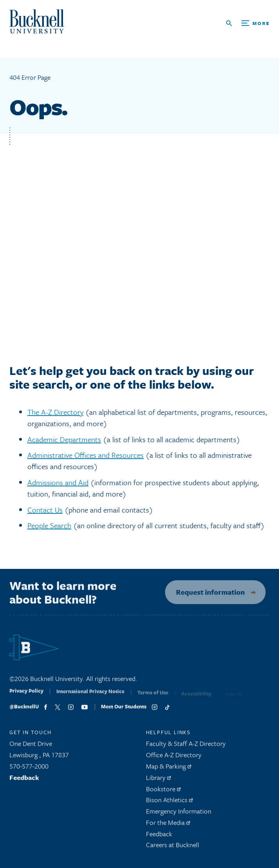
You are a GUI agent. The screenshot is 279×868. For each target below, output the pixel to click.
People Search (49, 525)
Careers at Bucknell (173, 847)
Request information (207, 592)
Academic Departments (64, 439)
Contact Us (45, 510)
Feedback (24, 780)
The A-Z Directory (55, 412)
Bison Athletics (169, 803)
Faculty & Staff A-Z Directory (186, 746)
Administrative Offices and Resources (85, 455)
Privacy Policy (26, 696)
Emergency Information (179, 814)
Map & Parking (169, 769)
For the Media (168, 825)
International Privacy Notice (90, 697)
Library (158, 780)
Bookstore (163, 791)
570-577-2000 (29, 769)
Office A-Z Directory (174, 758)
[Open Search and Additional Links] (248, 23)
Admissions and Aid (58, 482)
